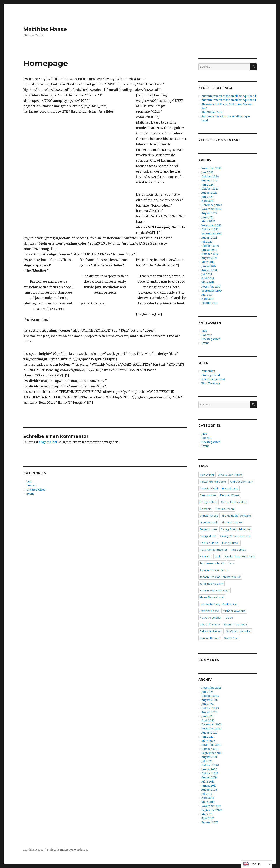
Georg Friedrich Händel (236, 529)
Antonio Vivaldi (209, 488)
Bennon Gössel (230, 495)
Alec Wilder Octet (212, 112)
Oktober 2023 (210, 189)
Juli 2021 (207, 242)
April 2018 (208, 278)
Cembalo (206, 509)
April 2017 (208, 299)
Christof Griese (209, 516)
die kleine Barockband (237, 516)
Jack (218, 556)
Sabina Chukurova (235, 624)
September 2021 (212, 234)
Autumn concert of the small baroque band (229, 96)
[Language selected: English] (257, 864)
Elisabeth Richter (232, 522)
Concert (31, 486)
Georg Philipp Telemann (235, 536)
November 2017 (211, 287)
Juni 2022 (207, 217)
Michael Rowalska (234, 611)
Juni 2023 (207, 197)
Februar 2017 (210, 303)
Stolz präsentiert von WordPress (67, 850)
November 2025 (211, 168)
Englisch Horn (208, 529)
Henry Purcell (231, 543)
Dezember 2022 (212, 205)
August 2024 (210, 181)
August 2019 (209, 258)
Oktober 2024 (210, 176)
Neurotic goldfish (211, 618)
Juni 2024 (208, 185)
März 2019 (208, 262)
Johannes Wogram (211, 584)
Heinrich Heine (209, 543)
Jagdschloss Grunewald (239, 556)
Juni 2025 (207, 172)
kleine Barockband (212, 597)
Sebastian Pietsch (211, 631)
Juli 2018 (207, 274)
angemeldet (48, 442)
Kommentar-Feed (213, 379)
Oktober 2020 (210, 246)
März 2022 (208, 221)
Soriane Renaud (210, 638)
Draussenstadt (209, 522)
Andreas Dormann (241, 482)
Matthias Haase (45, 29)
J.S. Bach (205, 556)
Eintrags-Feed (211, 375)
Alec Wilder (207, 475)
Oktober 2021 (210, 230)
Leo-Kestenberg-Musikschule (218, 604)
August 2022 (209, 213)
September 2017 (212, 291)
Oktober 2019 (210, 254)
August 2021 (209, 238)
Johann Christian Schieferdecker (220, 577)
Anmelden (208, 371)
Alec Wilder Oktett (230, 475)
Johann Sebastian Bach (214, 590)
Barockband (230, 488)
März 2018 (208, 283)
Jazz (29, 481)
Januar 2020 (209, 250)
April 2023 (208, 201)
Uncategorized (36, 490)
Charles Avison (225, 509)
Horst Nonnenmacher (213, 550)
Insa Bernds (238, 550)
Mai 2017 (207, 295)
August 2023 (209, 193)
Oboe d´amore (210, 624)
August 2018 (209, 270)
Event (30, 494)
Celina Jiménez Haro (234, 502)
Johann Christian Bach (214, 570)
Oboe (229, 618)
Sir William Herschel (239, 631)
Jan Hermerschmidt (212, 563)
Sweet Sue (231, 638)
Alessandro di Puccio (213, 482)
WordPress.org (211, 383)
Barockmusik (208, 495)
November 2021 (211, 225)
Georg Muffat (208, 536)
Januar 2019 (209, 266)
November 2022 (212, 209)
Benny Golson (208, 502)
